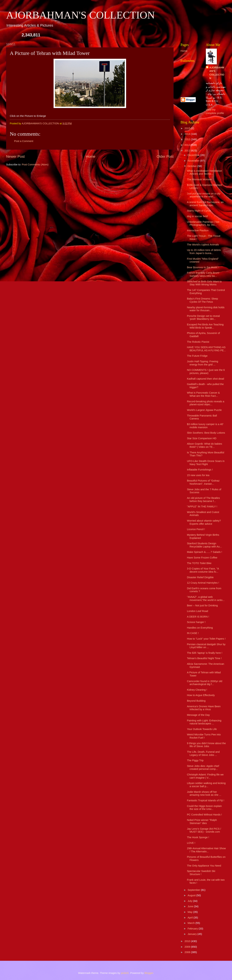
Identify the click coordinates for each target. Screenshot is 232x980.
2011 (188, 151)
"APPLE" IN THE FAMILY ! (202, 507)
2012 (188, 145)
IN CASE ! (193, 633)
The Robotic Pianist (198, 342)
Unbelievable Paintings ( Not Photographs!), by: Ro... (203, 223)
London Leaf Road (198, 611)
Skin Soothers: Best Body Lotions (206, 433)
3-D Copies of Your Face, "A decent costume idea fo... (203, 570)
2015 (188, 128)
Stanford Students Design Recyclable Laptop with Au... (204, 545)
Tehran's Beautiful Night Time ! (204, 658)
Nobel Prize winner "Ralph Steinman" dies (202, 822)
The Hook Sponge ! (198, 837)
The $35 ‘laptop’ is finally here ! (205, 653)
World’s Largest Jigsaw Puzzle (204, 410)
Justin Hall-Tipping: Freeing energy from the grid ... (203, 363)
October (192, 166)
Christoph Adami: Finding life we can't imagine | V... (205, 776)
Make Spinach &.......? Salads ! (205, 552)
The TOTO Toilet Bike (199, 563)
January (192, 934)
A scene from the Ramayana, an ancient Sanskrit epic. (205, 204)
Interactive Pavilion (198, 230)
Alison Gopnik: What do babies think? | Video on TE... (205, 445)
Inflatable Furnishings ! (200, 470)
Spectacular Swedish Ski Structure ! (201, 873)
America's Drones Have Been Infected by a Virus (204, 708)
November (194, 161)
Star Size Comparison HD (202, 438)
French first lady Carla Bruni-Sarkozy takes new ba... (203, 274)
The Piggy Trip (195, 760)
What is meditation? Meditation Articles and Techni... (205, 172)
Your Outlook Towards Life (202, 729)
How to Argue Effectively (201, 695)
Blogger (149, 973)
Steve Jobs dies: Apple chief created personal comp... (203, 768)
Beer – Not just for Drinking (202, 605)
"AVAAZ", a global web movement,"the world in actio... (206, 598)
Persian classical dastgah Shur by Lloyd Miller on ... (206, 646)
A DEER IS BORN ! (198, 617)
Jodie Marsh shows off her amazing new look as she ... (204, 793)
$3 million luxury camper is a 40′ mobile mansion (205, 426)
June (191, 906)
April (190, 918)
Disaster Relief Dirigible (200, 577)
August (192, 895)
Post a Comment (24, 141)
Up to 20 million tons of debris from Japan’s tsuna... (204, 252)
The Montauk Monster (199, 179)
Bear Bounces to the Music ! (203, 267)
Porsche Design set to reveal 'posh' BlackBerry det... (203, 318)
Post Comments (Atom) (35, 165)
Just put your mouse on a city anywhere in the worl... (204, 195)
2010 (188, 941)
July (190, 901)
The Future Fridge (197, 356)
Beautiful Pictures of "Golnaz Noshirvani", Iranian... (203, 482)
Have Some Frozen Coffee (202, 558)
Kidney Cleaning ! (197, 690)
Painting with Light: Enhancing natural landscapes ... (204, 722)
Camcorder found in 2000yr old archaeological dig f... (205, 683)
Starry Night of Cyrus (199, 211)
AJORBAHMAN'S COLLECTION (81, 15)
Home (91, 156)
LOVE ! (191, 843)
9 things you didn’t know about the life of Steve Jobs (206, 745)
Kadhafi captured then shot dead (206, 379)
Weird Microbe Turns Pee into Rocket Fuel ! (204, 736)
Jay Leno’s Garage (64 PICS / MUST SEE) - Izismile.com (204, 830)
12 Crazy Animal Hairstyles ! (203, 583)
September (194, 890)
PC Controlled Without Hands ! (204, 815)
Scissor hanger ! (196, 622)
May (190, 912)
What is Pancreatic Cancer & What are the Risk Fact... (203, 394)
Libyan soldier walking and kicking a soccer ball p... (206, 785)
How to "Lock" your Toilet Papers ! (206, 639)
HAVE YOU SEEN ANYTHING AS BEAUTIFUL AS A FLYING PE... (206, 349)
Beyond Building (196, 701)
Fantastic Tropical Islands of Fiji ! (206, 800)
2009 (188, 947)
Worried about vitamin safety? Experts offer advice (204, 522)
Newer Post (15, 156)
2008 (188, 952)
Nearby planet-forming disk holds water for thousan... (206, 309)
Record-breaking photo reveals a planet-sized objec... (206, 403)
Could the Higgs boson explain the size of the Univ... (204, 808)
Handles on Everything (200, 628)
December (194, 155)
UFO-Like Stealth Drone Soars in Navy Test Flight (206, 463)
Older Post (165, 156)
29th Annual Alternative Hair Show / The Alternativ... (206, 850)
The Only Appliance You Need (204, 866)
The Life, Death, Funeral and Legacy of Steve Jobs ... (203, 753)
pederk (125, 973)
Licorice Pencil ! (196, 529)
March (191, 923)
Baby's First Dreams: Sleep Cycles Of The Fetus (203, 300)
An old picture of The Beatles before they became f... (203, 500)
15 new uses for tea (198, 475)
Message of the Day (198, 715)
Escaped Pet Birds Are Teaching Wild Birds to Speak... (205, 326)
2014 (188, 134)
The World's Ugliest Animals (203, 245)
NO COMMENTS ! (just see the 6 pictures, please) (206, 372)
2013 (188, 139)
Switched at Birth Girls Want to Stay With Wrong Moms (204, 283)
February (193, 929)
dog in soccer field (197, 216)
